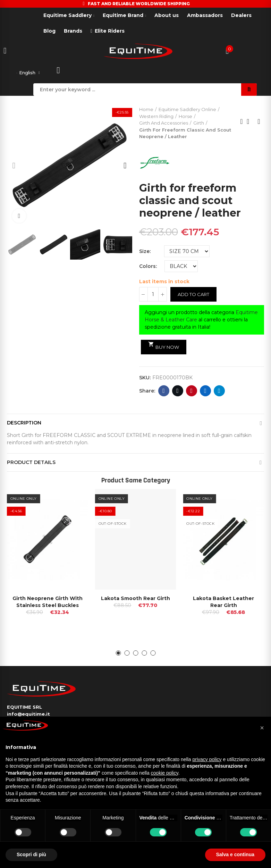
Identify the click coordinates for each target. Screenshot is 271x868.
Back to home (250, 123)
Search (249, 91)
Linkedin (205, 392)
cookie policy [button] (165, 773)
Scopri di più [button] (31, 854)
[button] (14, 167)
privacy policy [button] (207, 759)
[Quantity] (153, 296)
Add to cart (193, 296)
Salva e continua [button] (235, 854)
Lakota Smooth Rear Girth (135, 600)
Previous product (242, 123)
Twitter (177, 392)
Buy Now (164, 347)
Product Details (31, 464)
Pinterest (191, 392)
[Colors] (181, 268)
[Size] (187, 253)
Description (24, 424)
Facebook (164, 392)
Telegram (219, 392)
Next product (259, 123)
